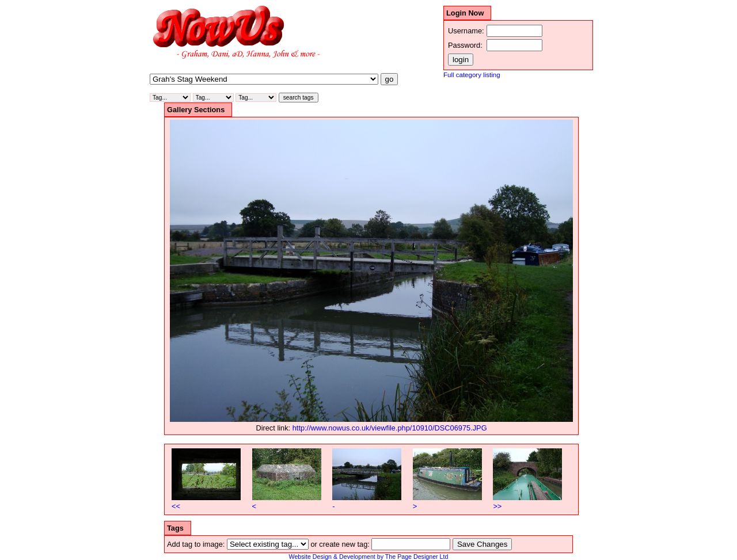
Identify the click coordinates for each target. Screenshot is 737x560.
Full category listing (472, 75)
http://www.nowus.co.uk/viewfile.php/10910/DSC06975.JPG (390, 428)
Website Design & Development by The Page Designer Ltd (369, 557)
